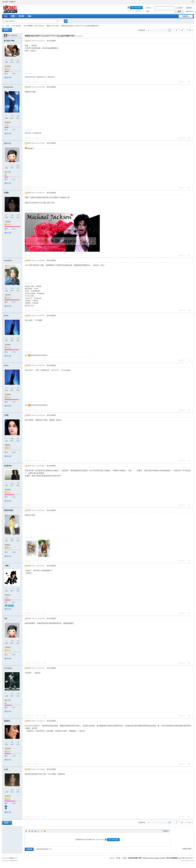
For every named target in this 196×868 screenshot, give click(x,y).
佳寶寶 (6, 193)
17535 (14, 756)
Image (32, 831)
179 (12, 116)
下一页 (188, 30)
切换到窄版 (193, 2)
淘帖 (29, 16)
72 (12, 589)
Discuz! (12, 858)
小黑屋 (124, 858)
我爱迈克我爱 (8, 510)
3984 (12, 439)
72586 (14, 552)
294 (12, 694)
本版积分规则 (187, 849)
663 (12, 790)
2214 (18, 589)
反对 (45, 82)
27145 (14, 352)
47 (12, 166)
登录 (94, 840)
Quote (39, 831)
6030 (12, 538)
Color (29, 831)
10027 (14, 655)
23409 (14, 803)
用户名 (148, 8)
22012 (14, 497)
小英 (5, 618)
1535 (18, 116)
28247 (14, 302)
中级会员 (8, 122)
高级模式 (166, 831)
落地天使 (14, 35)
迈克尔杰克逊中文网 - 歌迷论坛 (3, 26)
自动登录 (179, 8)
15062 (14, 74)
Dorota (6, 316)
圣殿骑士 (8, 445)
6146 (18, 166)
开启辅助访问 (190, 2)
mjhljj (6, 769)
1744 (12, 215)
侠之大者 (8, 172)
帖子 (58, 21)
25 (6, 215)
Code (42, 831)
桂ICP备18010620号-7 (186, 858)
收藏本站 (12, 2)
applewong (7, 143)
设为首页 (5, 2)
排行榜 (21, 16)
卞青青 (6, 415)
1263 (12, 483)
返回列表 (142, 30)
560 (12, 641)
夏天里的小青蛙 (9, 41)
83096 (14, 452)
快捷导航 (185, 16)
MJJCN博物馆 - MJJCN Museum (34, 26)
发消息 (9, 77)
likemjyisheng (8, 87)
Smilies (45, 831)
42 (6, 288)
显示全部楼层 (51, 41)
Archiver (112, 858)
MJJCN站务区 (17, 26)
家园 (13, 16)
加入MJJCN (190, 11)
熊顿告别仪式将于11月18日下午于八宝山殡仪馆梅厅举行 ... (81, 26)
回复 (29, 82)
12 (6, 439)
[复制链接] (79, 36)
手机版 (118, 858)
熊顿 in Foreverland (53, 26)
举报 (189, 82)
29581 (14, 229)
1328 (12, 288)
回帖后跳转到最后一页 (43, 849)
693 (12, 60)
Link (35, 831)
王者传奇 (8, 66)
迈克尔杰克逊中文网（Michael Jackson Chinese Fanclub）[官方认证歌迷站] (153, 858)
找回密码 (189, 8)
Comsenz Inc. (13, 861)
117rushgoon (8, 668)
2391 (12, 338)
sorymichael (8, 260)
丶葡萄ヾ (7, 566)
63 (6, 338)
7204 (18, 694)
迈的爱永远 (8, 466)
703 (12, 742)
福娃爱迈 (7, 721)
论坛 (6, 16)
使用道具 (181, 82)
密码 (148, 11)
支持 (37, 82)
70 (6, 538)
